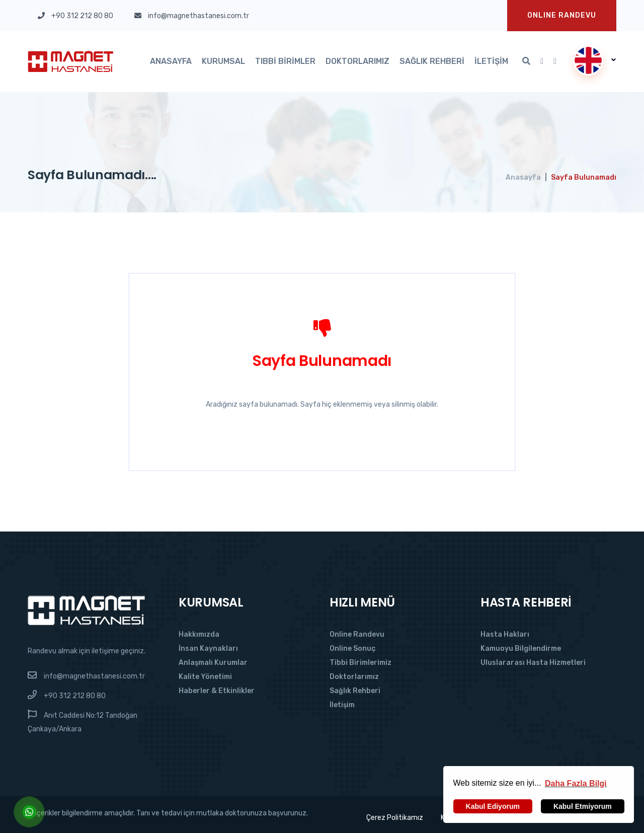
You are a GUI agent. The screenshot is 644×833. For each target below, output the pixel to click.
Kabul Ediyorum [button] (493, 806)
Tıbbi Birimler (285, 61)
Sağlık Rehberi (432, 61)
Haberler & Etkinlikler (217, 691)
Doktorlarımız (357, 61)
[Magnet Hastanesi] (86, 610)
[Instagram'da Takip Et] (555, 61)
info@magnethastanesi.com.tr (94, 676)
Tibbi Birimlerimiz (360, 663)
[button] (576, 783)
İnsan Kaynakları (208, 649)
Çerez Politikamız (395, 818)
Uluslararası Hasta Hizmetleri (533, 663)
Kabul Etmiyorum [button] (583, 806)
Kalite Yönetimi (205, 677)
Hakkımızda (199, 634)
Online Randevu (357, 634)
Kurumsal (223, 61)
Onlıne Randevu (562, 15)
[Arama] (526, 61)
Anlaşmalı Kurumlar (213, 663)
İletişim (491, 61)
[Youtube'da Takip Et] (542, 61)
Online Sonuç (353, 649)
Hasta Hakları (505, 634)
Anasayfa (171, 61)
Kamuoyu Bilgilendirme (521, 649)
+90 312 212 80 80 (75, 696)
